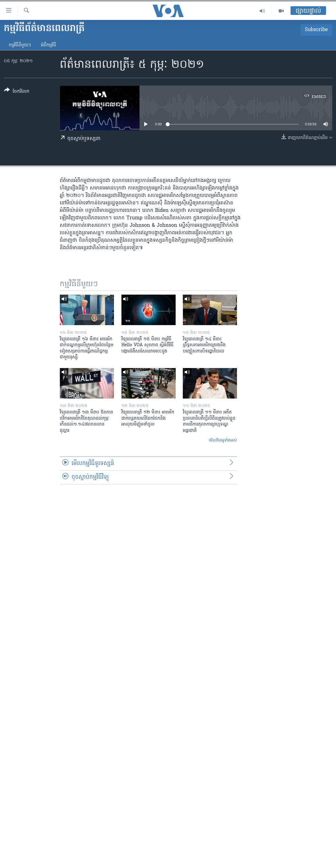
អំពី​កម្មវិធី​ (48, 45)
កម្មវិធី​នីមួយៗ (20, 45)
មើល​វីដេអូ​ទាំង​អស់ (223, 440)
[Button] (17, 92)
